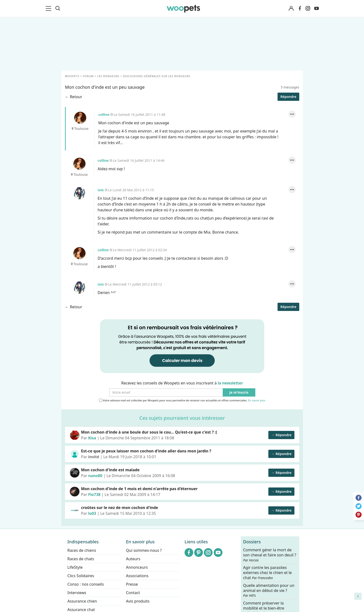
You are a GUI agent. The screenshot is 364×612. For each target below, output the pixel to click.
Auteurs (133, 559)
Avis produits (138, 601)
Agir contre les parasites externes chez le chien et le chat (267, 573)
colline (80, 118)
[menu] (49, 8)
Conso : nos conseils (86, 584)
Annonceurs (137, 567)
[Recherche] (58, 8)
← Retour (74, 97)
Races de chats (81, 559)
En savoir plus (256, 401)
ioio (79, 193)
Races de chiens (82, 550)
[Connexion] (291, 9)
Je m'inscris (239, 393)
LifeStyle (75, 567)
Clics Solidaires (81, 576)
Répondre (288, 97)
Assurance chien (82, 601)
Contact (133, 593)
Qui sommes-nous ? (144, 550)
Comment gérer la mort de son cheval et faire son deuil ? (270, 555)
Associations (137, 576)
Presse (132, 584)
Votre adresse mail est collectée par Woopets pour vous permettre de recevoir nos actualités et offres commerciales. (182, 400)
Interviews (77, 593)
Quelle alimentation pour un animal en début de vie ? (269, 590)
